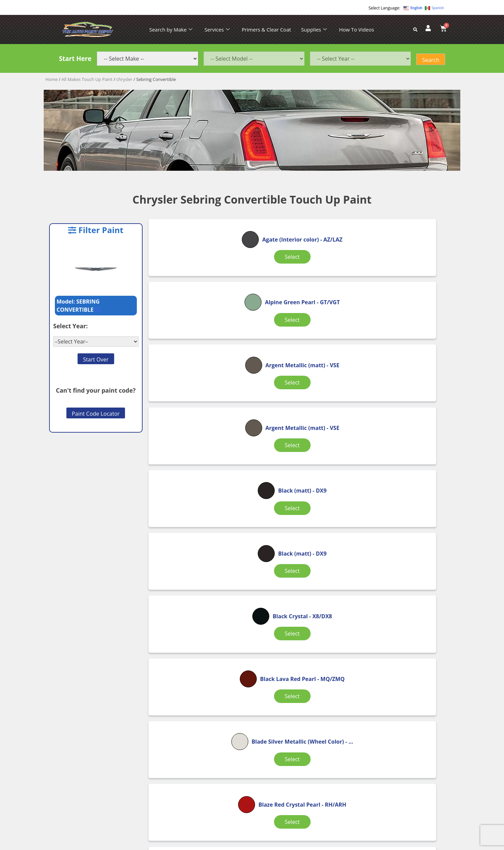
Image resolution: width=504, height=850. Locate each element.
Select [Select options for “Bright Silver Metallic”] (404, 546)
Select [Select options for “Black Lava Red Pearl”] (301, 458)
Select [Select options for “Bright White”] (301, 629)
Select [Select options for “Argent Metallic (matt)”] (404, 283)
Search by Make (171, 29)
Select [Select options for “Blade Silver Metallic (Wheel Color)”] (404, 458)
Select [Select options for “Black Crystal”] (199, 454)
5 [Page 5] (329, 665)
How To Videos (356, 29)
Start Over (96, 359)
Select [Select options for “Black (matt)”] (301, 361)
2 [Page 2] (277, 665)
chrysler (124, 79)
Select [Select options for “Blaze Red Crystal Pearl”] (199, 546)
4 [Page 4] (311, 665)
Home (51, 79)
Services (217, 29)
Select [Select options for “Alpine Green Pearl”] (301, 283)
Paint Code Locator (96, 414)
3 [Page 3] (294, 665)
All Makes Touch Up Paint (87, 79)
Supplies (314, 29)
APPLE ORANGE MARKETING (337, 844)
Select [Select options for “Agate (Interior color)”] (199, 283)
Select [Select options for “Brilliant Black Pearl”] (404, 629)
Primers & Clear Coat (266, 29)
